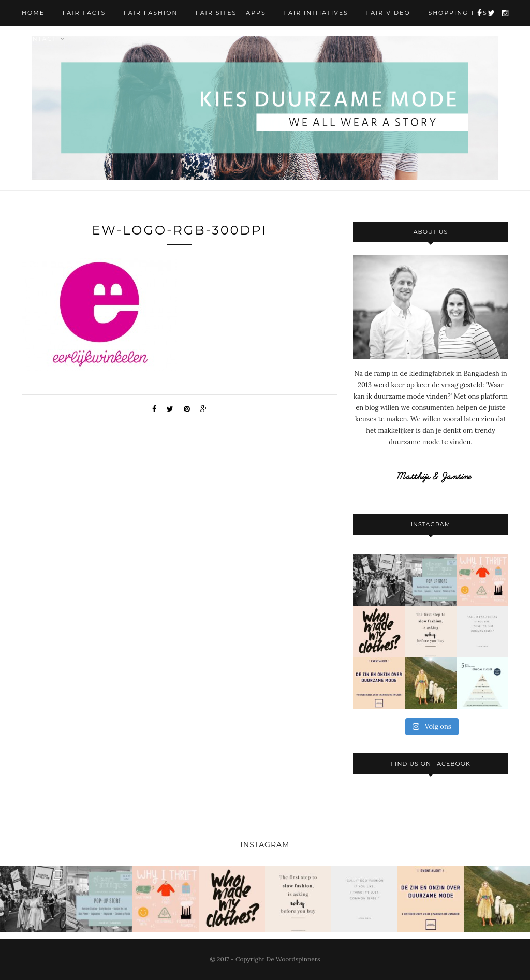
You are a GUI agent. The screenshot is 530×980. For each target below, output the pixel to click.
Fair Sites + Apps (231, 13)
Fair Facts (84, 13)
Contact (39, 39)
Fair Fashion (151, 13)
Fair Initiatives (316, 13)
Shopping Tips (458, 13)
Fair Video (388, 13)
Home (33, 13)
